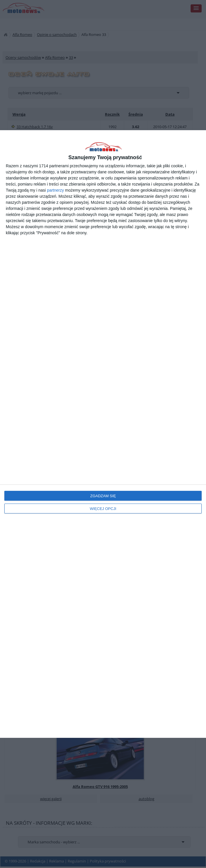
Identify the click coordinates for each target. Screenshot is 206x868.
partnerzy (55, 190)
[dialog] (103, 434)
